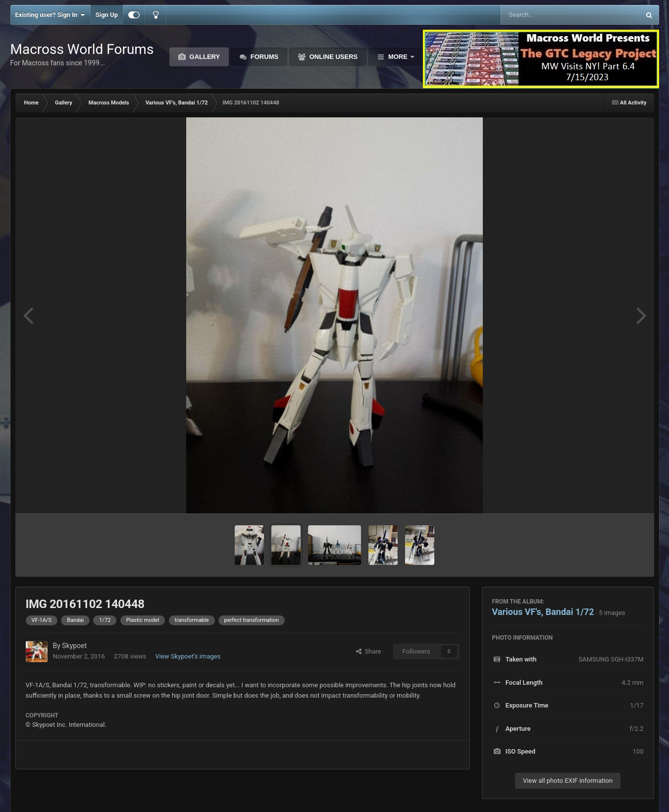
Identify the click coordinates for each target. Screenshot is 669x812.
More (398, 57)
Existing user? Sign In (50, 15)
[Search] (545, 15)
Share (369, 651)
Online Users (333, 57)
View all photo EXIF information (568, 781)
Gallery (204, 57)
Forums (263, 57)
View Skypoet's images (188, 656)
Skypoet (74, 646)
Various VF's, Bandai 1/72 (543, 612)
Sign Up (107, 15)
